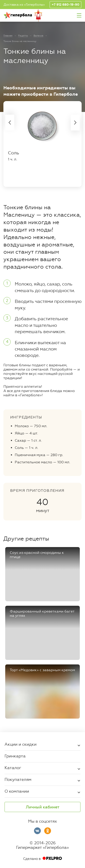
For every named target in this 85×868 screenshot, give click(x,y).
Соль (13, 153)
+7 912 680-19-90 (66, 5)
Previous (10, 123)
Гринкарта (15, 756)
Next (75, 123)
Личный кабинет (43, 807)
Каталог (13, 768)
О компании (17, 791)
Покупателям (18, 779)
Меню (79, 15)
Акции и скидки (21, 744)
